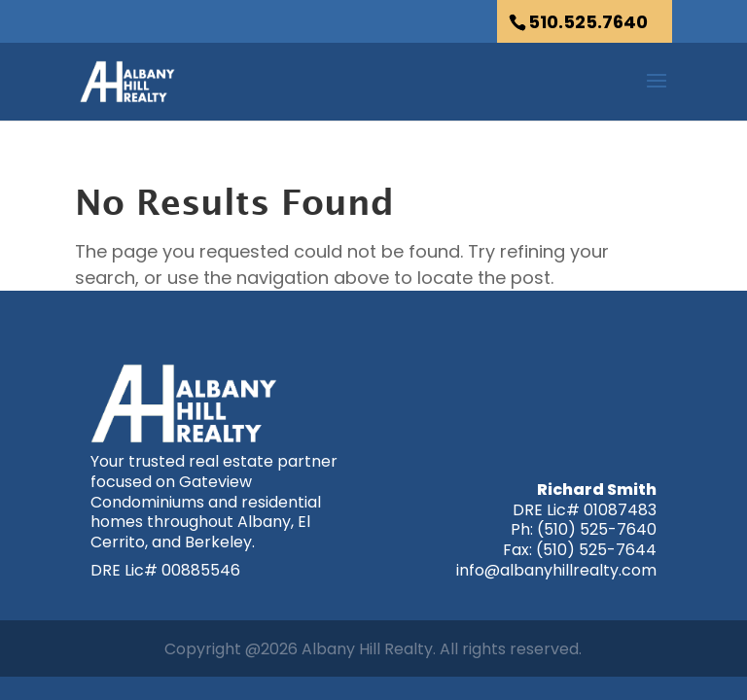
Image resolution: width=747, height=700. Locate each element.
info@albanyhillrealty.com (556, 570)
